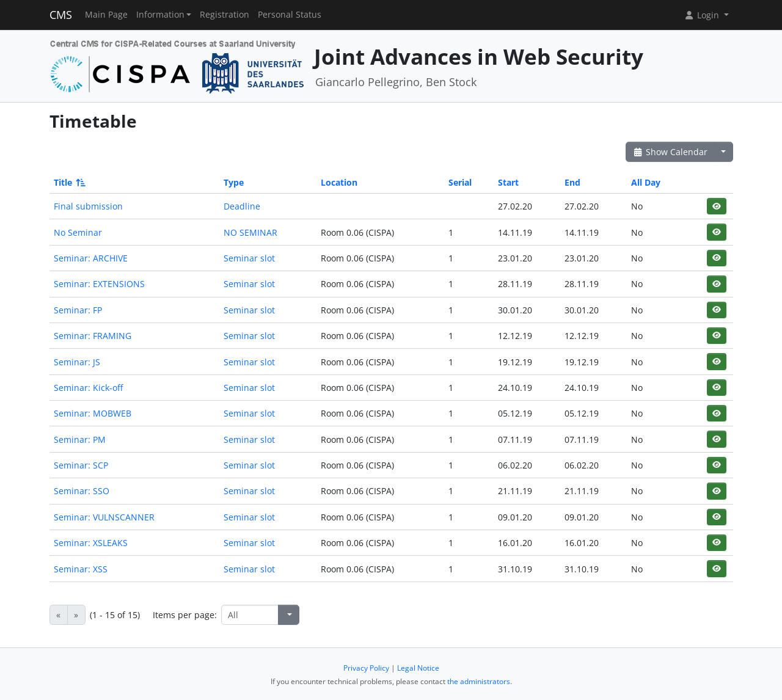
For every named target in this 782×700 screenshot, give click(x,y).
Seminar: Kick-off (88, 388)
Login (703, 15)
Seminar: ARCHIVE (91, 258)
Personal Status (290, 15)
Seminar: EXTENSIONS (99, 284)
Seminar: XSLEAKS (91, 543)
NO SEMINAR (250, 232)
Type (234, 182)
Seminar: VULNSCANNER (104, 517)
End (572, 182)
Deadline (242, 206)
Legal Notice (418, 668)
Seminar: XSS (81, 569)
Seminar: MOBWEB (93, 413)
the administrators (479, 681)
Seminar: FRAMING (93, 336)
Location (339, 182)
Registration (225, 15)
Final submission (88, 206)
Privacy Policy (366, 668)
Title (69, 182)
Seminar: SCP (81, 465)
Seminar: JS (77, 362)
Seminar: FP (78, 310)
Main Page (106, 15)
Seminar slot (249, 258)
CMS (61, 15)
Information (160, 15)
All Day (646, 182)
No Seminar (78, 232)
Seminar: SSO (82, 491)
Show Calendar (671, 152)
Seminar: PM (80, 439)
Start (508, 182)
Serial (460, 182)
